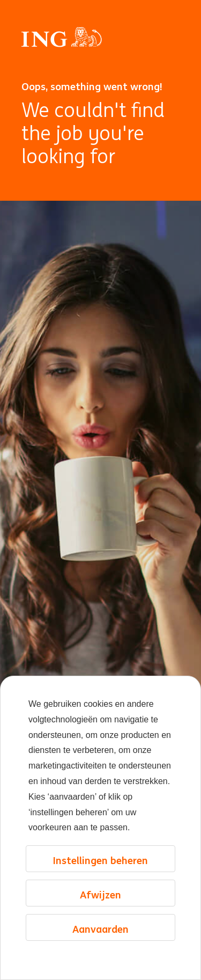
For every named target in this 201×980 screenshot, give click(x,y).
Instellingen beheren (100, 860)
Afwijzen (100, 895)
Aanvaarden (100, 929)
